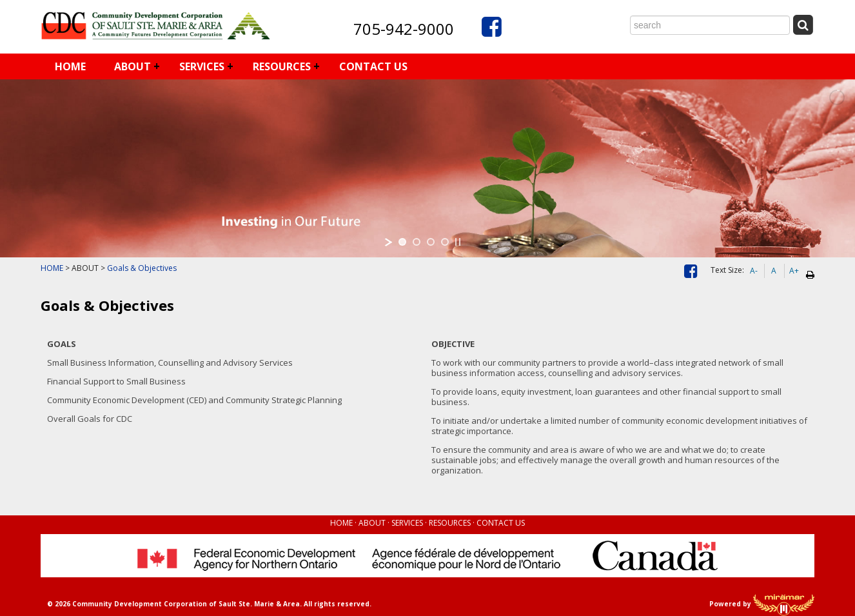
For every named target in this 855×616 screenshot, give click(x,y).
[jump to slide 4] (445, 242)
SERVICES (202, 66)
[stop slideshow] (458, 242)
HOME (70, 66)
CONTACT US (373, 66)
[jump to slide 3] (431, 242)
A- (754, 271)
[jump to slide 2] (417, 242)
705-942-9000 (404, 29)
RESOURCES (282, 66)
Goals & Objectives (142, 268)
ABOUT (133, 66)
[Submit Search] (803, 25)
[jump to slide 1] (402, 242)
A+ (794, 271)
